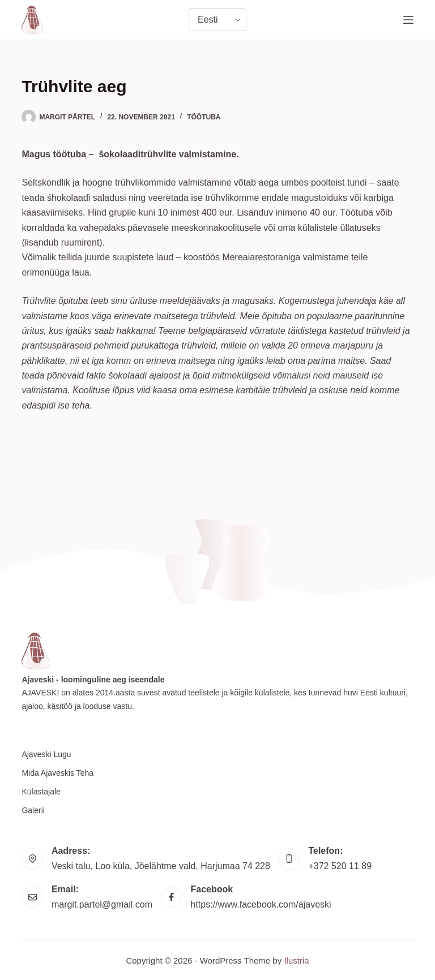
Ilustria (296, 960)
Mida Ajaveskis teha (57, 773)
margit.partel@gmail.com (102, 904)
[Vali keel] (217, 20)
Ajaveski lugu (46, 754)
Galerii (33, 810)
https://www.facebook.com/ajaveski (261, 904)
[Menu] (408, 20)
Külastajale (41, 792)
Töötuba (204, 117)
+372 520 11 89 (340, 866)
